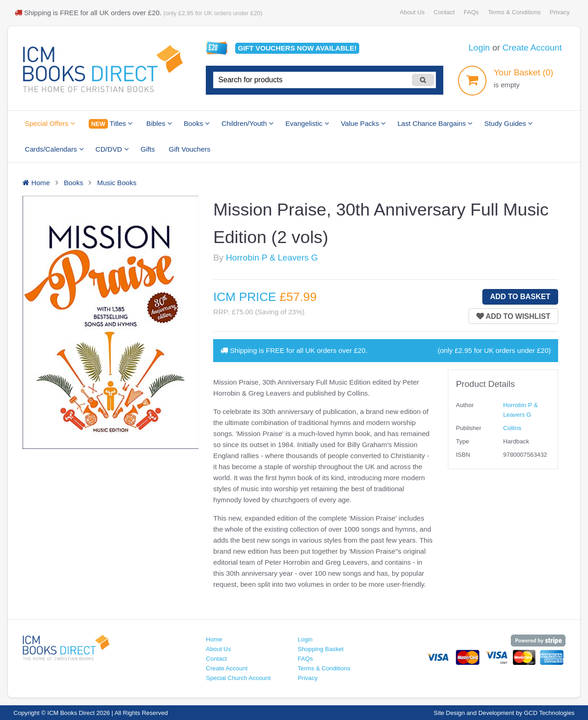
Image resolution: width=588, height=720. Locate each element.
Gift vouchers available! (297, 48)
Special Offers (50, 123)
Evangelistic (307, 123)
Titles (110, 124)
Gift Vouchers (189, 149)
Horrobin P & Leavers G (272, 258)
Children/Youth (247, 123)
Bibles (159, 123)
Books (197, 123)
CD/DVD (112, 149)
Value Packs (363, 123)
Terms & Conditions (514, 12)
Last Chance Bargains (435, 123)
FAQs (471, 12)
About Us (412, 12)
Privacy (560, 12)
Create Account (532, 48)
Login (479, 48)
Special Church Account (238, 678)
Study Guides (508, 123)
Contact (444, 12)
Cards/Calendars (54, 149)
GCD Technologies (549, 713)
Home (214, 639)
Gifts (148, 149)
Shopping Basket (321, 649)
